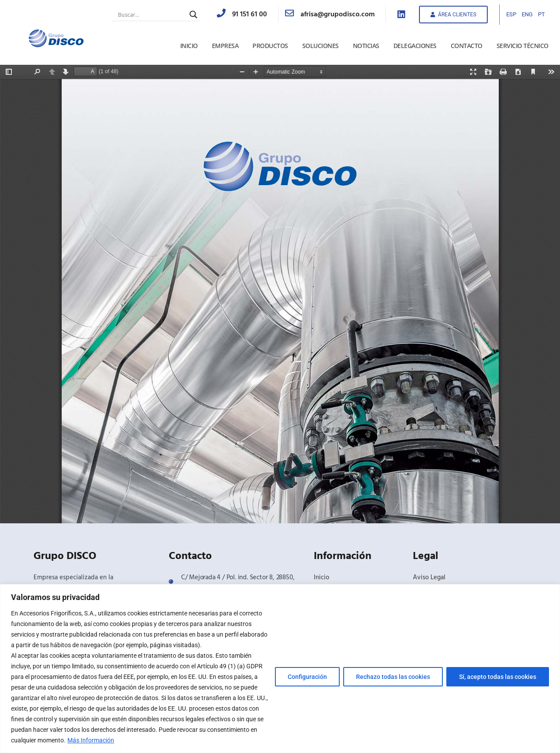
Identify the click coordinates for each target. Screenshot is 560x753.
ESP (511, 14)
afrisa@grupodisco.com (337, 15)
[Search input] (152, 15)
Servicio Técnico (523, 46)
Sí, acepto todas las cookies (498, 677)
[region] (280, 669)
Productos (270, 46)
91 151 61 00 (250, 15)
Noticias (366, 46)
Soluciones (321, 46)
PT (541, 14)
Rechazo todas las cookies (393, 677)
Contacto (467, 46)
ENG (527, 14)
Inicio (189, 46)
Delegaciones (415, 46)
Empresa (225, 46)
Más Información (91, 740)
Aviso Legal (429, 578)
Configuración (307, 677)
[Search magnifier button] (193, 15)
